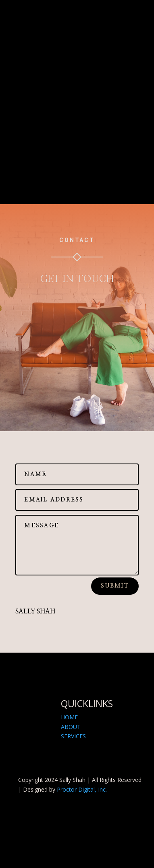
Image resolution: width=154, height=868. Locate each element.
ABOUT (71, 727)
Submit (115, 586)
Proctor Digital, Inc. (82, 789)
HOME (69, 717)
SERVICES (73, 736)
